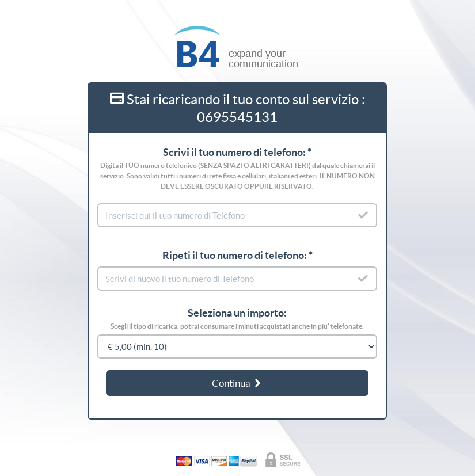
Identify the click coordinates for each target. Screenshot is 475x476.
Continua (237, 383)
